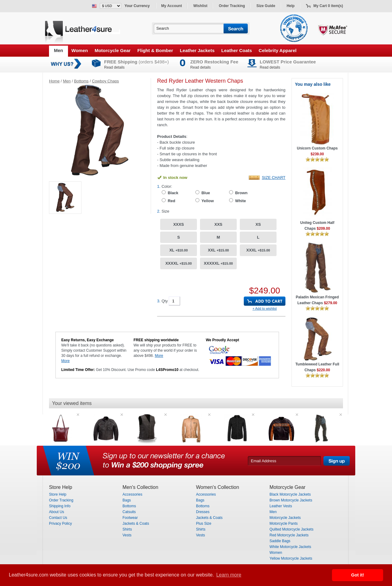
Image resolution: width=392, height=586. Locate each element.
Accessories (132, 494)
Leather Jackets (197, 50)
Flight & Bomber (155, 50)
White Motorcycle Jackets (290, 547)
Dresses (203, 512)
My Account (171, 6)
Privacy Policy (60, 524)
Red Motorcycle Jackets (289, 535)
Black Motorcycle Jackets (290, 494)
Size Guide (266, 6)
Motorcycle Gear (113, 50)
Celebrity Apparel (278, 50)
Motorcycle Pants (284, 524)
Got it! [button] (358, 575)
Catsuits (129, 512)
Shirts (127, 529)
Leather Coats (237, 50)
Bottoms (81, 81)
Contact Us (58, 518)
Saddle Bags (280, 541)
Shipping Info (60, 506)
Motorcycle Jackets (285, 518)
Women (80, 50)
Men (58, 50)
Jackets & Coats (136, 524)
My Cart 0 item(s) (328, 6)
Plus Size (204, 524)
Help (291, 6)
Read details (114, 67)
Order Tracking (232, 6)
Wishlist (200, 6)
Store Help (58, 494)
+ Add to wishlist (264, 308)
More (65, 361)
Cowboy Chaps (105, 81)
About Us (57, 512)
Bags (127, 500)
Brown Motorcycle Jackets (291, 500)
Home (54, 81)
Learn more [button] (229, 575)
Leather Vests (281, 506)
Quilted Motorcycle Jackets (291, 529)
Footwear (130, 518)
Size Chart (274, 178)
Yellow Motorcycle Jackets (291, 558)
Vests (127, 535)
